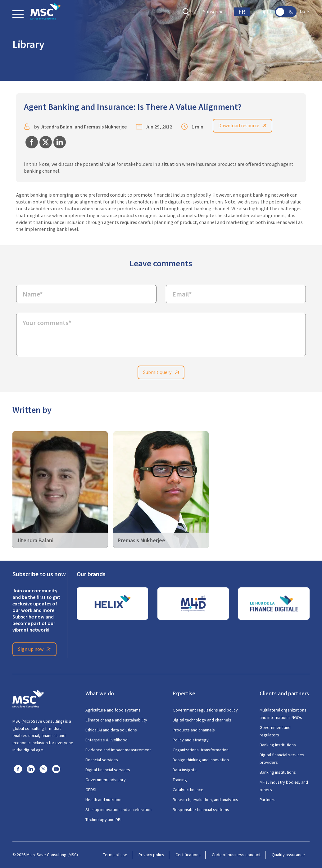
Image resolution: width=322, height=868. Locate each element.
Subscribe (213, 12)
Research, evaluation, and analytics (205, 800)
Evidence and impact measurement (118, 750)
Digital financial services (108, 770)
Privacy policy (151, 855)
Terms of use (115, 855)
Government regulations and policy (205, 710)
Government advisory (106, 780)
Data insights (185, 770)
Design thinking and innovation (201, 760)
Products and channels (194, 730)
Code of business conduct (236, 855)
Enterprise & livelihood (107, 740)
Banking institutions (278, 745)
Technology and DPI (103, 819)
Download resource (243, 126)
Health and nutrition (103, 800)
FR (242, 12)
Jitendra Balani (57, 127)
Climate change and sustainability (116, 720)
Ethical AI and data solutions (111, 730)
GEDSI (91, 790)
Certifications (188, 855)
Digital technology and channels (202, 720)
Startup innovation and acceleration (118, 810)
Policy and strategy (191, 740)
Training (180, 780)
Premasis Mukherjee (105, 127)
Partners (268, 800)
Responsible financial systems (201, 810)
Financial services (102, 760)
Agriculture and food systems (113, 710)
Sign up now (35, 649)
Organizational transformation (201, 750)
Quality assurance (288, 855)
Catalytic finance (188, 790)
